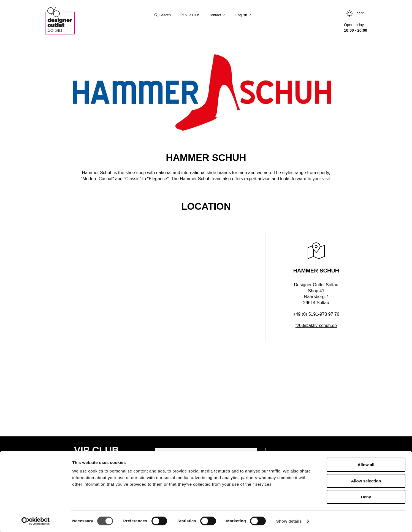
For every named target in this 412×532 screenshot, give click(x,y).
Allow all (366, 465)
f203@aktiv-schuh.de (316, 326)
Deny (366, 497)
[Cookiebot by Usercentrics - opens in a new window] (36, 521)
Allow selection (366, 481)
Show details (289, 521)
